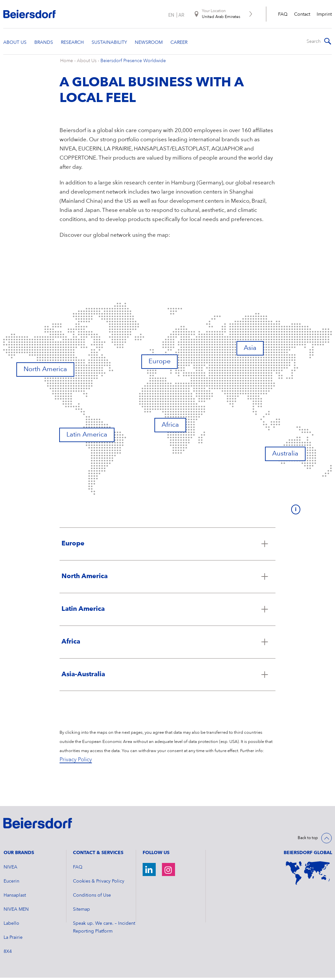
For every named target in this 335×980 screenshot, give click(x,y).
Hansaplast (15, 898)
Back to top (308, 840)
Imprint (324, 14)
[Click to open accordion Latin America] (168, 611)
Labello (11, 926)
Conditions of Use (92, 898)
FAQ (283, 14)
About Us (87, 63)
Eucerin (11, 884)
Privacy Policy (76, 762)
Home (67, 63)
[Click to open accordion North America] (168, 578)
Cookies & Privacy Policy (99, 884)
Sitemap (81, 912)
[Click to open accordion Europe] (168, 546)
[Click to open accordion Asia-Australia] (168, 677)
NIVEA (10, 869)
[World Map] (308, 875)
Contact (302, 14)
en (171, 15)
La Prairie (13, 940)
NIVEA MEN (16, 912)
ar (181, 15)
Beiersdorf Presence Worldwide (133, 63)
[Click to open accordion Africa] (168, 644)
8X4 (8, 954)
